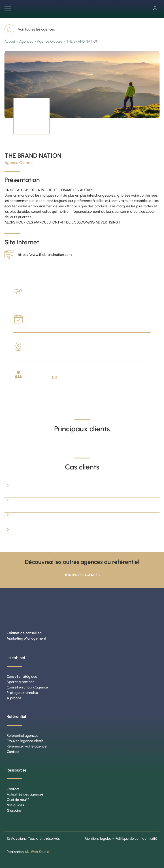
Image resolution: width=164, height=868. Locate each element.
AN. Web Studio (37, 852)
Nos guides (15, 805)
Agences (26, 41)
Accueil (10, 41)
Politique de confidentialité (136, 838)
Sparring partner (20, 682)
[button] (82, 480)
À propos (14, 698)
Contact (13, 752)
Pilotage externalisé (22, 693)
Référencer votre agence (27, 746)
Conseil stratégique (22, 676)
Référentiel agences (22, 735)
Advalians (19, 838)
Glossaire (14, 810)
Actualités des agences (25, 794)
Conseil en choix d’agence (27, 687)
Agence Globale (50, 41)
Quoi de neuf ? (18, 800)
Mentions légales (98, 838)
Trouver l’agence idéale (25, 741)
